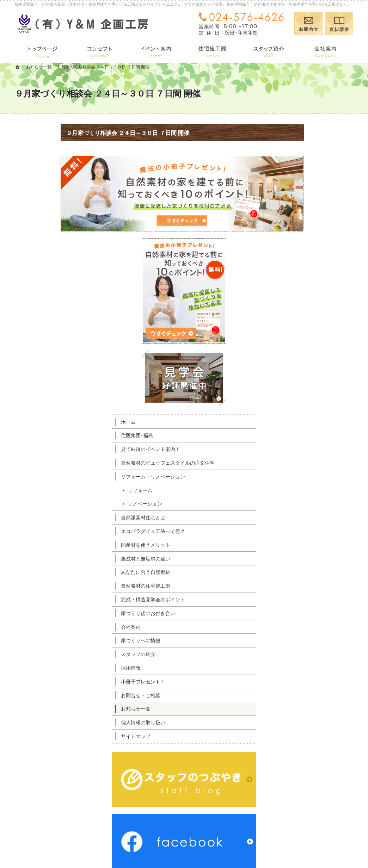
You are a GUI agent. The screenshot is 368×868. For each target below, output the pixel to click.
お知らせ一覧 (293, 599)
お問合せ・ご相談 (298, 585)
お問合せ (308, 24)
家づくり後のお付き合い (305, 503)
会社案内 (288, 517)
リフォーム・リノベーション (310, 367)
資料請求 (339, 24)
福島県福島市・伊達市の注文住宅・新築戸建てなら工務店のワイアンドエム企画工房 (235, 849)
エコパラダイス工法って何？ (310, 421)
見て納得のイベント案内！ (307, 333)
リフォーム (297, 380)
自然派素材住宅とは (300, 408)
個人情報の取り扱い (300, 613)
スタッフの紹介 (295, 544)
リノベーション (302, 394)
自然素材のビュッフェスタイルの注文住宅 (312, 350)
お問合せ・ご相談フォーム (311, 823)
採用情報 (288, 558)
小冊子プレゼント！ (300, 572)
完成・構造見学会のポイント (310, 490)
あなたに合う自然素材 (302, 463)
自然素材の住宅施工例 (302, 476)
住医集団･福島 (294, 320)
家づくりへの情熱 (298, 531)
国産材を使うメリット (302, 435)
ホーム (285, 306)
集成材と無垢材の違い (302, 449)
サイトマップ (293, 626)
